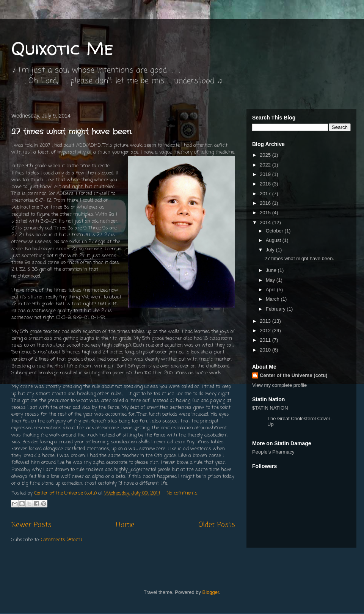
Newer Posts (31, 525)
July (271, 250)
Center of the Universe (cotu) (293, 375)
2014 (266, 222)
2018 (266, 184)
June (272, 270)
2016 (266, 203)
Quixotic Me (62, 48)
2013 (266, 321)
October (275, 231)
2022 (266, 165)
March (273, 299)
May (271, 280)
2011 (266, 340)
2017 (266, 194)
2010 (266, 350)
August (274, 240)
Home (125, 525)
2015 (266, 213)
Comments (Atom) (61, 540)
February (276, 309)
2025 (266, 155)
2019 (266, 174)
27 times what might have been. (72, 132)
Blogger (211, 592)
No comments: (182, 493)
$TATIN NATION (294, 416)
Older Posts (217, 525)
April (271, 290)
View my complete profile (279, 385)
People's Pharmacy (273, 452)
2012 (266, 331)
